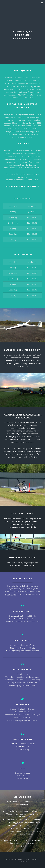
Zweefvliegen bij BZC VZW (22, 350)
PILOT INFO (10, 594)
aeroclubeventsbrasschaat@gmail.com (22, 180)
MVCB (19, 817)
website (9, 454)
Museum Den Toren (22, 558)
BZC (29, 817)
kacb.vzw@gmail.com (22, 846)
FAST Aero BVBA (23, 514)
